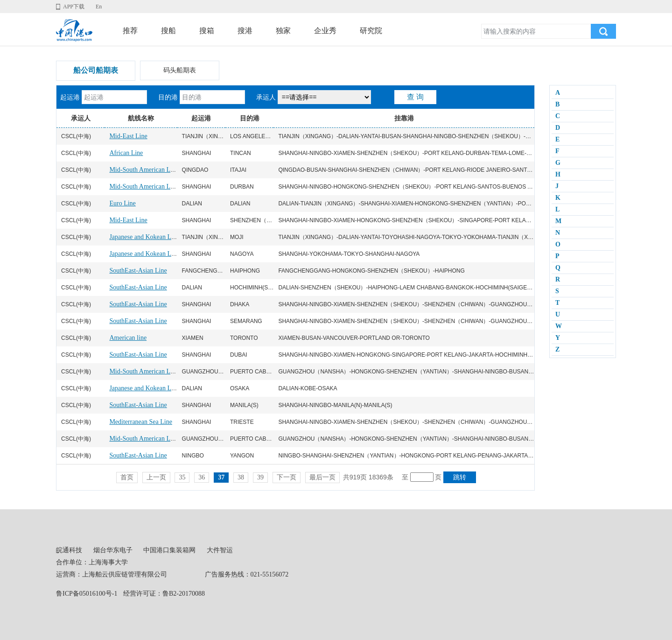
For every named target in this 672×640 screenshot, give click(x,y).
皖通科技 (69, 550)
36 (202, 477)
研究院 (371, 31)
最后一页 (322, 477)
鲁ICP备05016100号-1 (87, 594)
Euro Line (122, 203)
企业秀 (325, 31)
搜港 (245, 31)
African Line (126, 153)
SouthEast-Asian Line (138, 271)
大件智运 (220, 550)
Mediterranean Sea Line (141, 422)
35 (182, 477)
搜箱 (207, 31)
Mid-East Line (128, 136)
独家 (283, 31)
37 (221, 477)
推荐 (130, 31)
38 (241, 477)
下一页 (287, 477)
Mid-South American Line (144, 170)
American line (128, 338)
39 (260, 477)
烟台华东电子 (113, 550)
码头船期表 (180, 70)
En (99, 7)
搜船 (168, 31)
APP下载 (74, 7)
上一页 (156, 477)
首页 (127, 477)
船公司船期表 (96, 70)
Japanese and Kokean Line (144, 237)
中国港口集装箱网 (169, 550)
